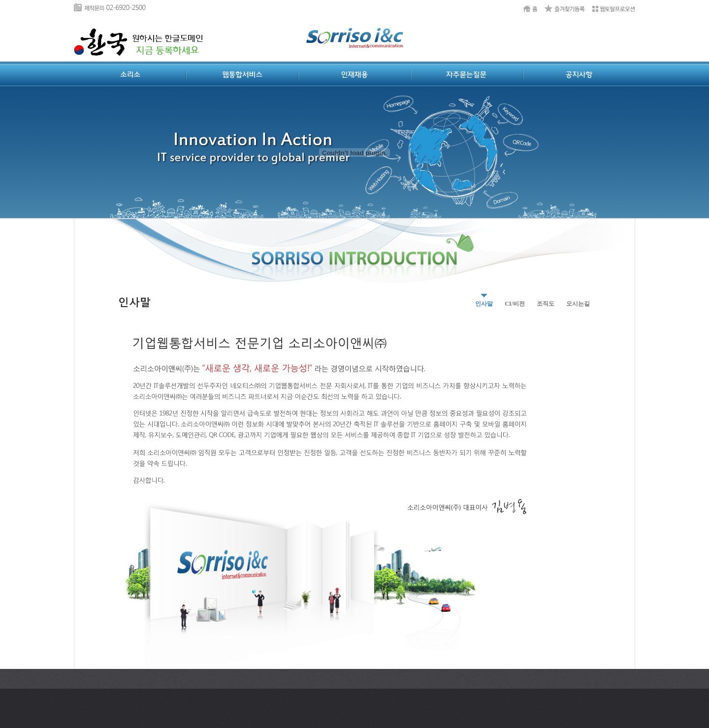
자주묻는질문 (467, 75)
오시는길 (578, 304)
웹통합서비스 (242, 75)
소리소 (130, 75)
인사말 (484, 304)
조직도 (546, 304)
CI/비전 (515, 304)
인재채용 (354, 75)
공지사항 (579, 75)
